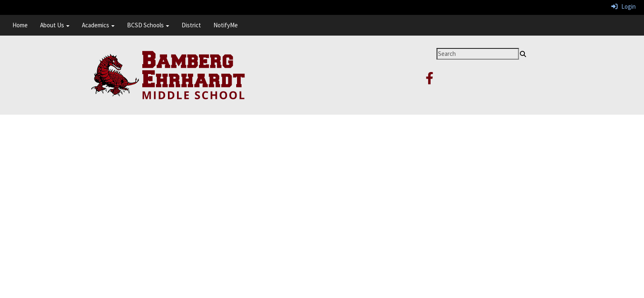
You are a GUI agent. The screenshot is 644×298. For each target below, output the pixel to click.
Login (624, 6)
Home (20, 25)
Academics (98, 25)
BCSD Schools (148, 25)
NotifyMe (226, 25)
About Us (55, 25)
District (191, 25)
